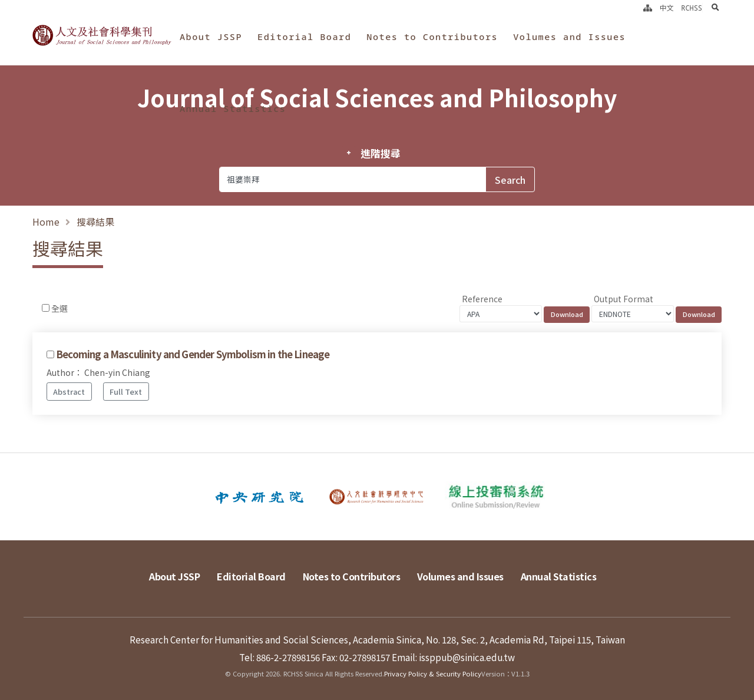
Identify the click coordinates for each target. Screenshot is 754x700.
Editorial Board (304, 37)
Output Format (624, 299)
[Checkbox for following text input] (46, 308)
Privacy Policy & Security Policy (433, 673)
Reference (482, 299)
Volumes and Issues (569, 37)
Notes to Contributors (432, 37)
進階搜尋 (380, 153)
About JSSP (211, 37)
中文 (667, 8)
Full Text (126, 392)
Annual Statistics (233, 108)
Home (46, 222)
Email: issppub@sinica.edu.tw (453, 657)
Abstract (69, 392)
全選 (59, 308)
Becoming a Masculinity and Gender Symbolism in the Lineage (193, 354)
